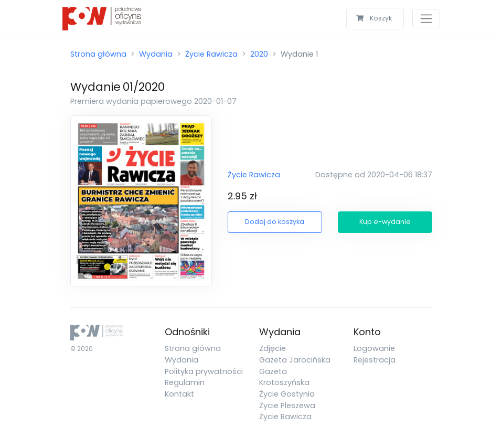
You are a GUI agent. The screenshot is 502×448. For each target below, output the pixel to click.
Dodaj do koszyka (275, 222)
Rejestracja (375, 360)
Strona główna (98, 54)
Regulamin (185, 382)
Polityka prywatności (204, 371)
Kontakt (179, 394)
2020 (259, 54)
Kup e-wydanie (385, 222)
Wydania (156, 54)
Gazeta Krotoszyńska (284, 377)
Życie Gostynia (287, 394)
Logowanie (374, 348)
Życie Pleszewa (287, 406)
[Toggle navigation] (426, 19)
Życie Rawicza (211, 54)
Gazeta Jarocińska (295, 360)
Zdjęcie (273, 348)
